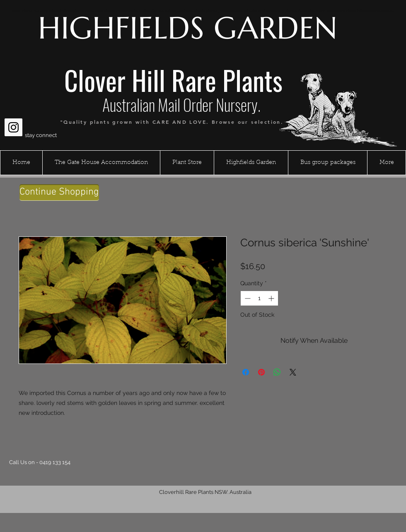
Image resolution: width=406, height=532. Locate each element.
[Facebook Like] (21, 107)
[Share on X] (293, 372)
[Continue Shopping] (59, 193)
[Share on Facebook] (246, 372)
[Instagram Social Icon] (13, 127)
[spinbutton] (259, 298)
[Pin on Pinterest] (261, 372)
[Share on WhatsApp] (277, 372)
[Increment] (272, 298)
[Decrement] (247, 298)
